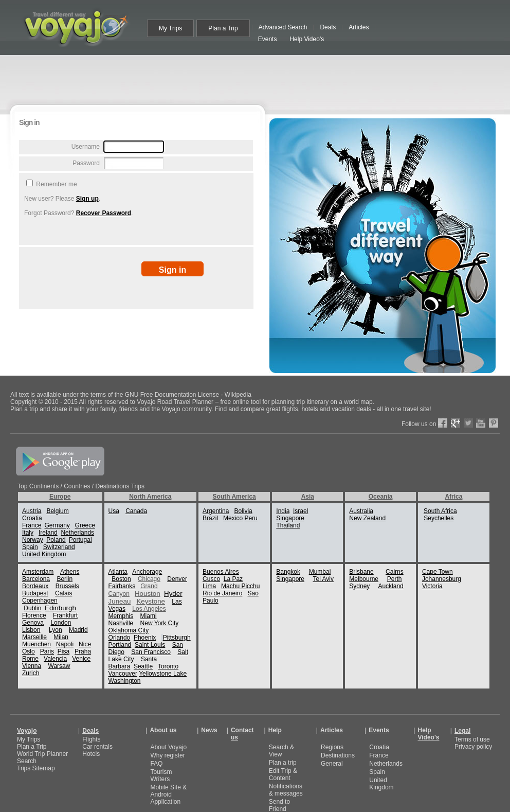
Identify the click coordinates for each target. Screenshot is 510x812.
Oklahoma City (129, 630)
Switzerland (59, 547)
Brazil (210, 518)
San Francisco (151, 652)
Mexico (233, 518)
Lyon (56, 630)
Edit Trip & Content (283, 774)
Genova (33, 623)
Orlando (120, 638)
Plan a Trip (32, 747)
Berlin (65, 579)
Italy (28, 533)
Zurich (31, 673)
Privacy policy (473, 747)
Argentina (216, 511)
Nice (85, 644)
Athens (70, 572)
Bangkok (288, 572)
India (283, 511)
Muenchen (37, 644)
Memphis (121, 616)
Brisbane (361, 572)
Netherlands (77, 533)
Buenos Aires (221, 572)
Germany (57, 525)
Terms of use (472, 739)
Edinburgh (60, 608)
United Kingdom (44, 554)
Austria (32, 511)
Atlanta (118, 572)
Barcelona (36, 579)
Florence (34, 615)
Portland (120, 645)
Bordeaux (35, 586)
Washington (125, 681)
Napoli (65, 644)
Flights (91, 739)
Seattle (143, 666)
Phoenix (145, 638)
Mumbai (320, 572)
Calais (63, 593)
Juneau (120, 601)
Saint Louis (150, 645)
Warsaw (59, 666)
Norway (33, 540)
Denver (177, 579)
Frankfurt (65, 615)
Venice (81, 659)
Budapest (35, 593)
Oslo (29, 651)
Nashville (121, 623)
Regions (332, 747)
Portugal (80, 540)
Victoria (432, 586)
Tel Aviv (323, 579)
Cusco (211, 579)
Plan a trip (283, 763)
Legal (462, 731)
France (32, 525)
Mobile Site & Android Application (168, 795)
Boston (121, 579)
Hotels (91, 754)
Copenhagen (40, 601)
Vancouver (123, 674)
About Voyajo (168, 747)
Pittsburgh (177, 638)
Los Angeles (149, 609)
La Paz (233, 579)
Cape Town (438, 572)
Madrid (78, 630)
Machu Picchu (240, 586)
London (61, 623)
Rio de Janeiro (222, 593)
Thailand (288, 525)
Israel (300, 511)
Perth (395, 579)
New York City (160, 623)
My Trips (29, 739)
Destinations (338, 755)
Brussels (67, 586)
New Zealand (367, 518)
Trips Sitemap (36, 768)
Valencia (55, 659)
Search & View (281, 751)
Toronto (168, 666)
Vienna (32, 666)
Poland (56, 540)
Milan (61, 637)
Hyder (173, 594)
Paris (47, 651)
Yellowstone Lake (163, 674)
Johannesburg (442, 579)
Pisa (63, 651)
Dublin (32, 608)
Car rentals (97, 747)
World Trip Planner (42, 754)
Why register (167, 755)
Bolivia (243, 511)
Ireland (48, 533)
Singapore (290, 518)
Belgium (57, 511)
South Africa (440, 511)
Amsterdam (38, 572)
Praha (83, 651)
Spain (30, 547)
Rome (30, 659)
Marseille (34, 637)
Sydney (359, 586)
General (332, 764)
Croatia (32, 518)
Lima (209, 586)
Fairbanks (122, 586)
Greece (85, 525)
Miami (149, 616)
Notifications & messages (286, 790)
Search (27, 761)
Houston (148, 594)
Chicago (149, 579)
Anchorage (147, 572)
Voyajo (27, 731)
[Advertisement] (131, 180)
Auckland (390, 586)
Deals (90, 731)
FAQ (156, 764)
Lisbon (31, 630)
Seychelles (439, 518)
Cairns (395, 572)
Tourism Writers (161, 775)
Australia (361, 511)
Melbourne (364, 579)
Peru (251, 518)
